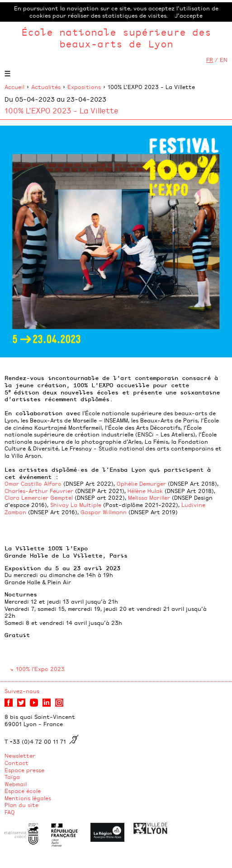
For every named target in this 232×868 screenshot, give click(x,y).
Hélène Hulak (145, 491)
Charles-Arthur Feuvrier (39, 491)
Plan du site (21, 805)
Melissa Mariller (149, 497)
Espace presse (24, 770)
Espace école (23, 791)
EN (224, 60)
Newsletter (20, 755)
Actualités (46, 87)
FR (210, 60)
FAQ (10, 812)
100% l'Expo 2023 (40, 669)
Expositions (84, 87)
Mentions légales (28, 798)
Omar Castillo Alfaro (33, 483)
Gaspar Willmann (104, 512)
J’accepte (189, 15)
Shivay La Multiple (76, 505)
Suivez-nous (22, 691)
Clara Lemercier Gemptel (39, 497)
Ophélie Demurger (141, 483)
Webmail (16, 784)
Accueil (14, 87)
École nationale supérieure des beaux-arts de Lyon (116, 38)
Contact (17, 763)
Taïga (12, 777)
